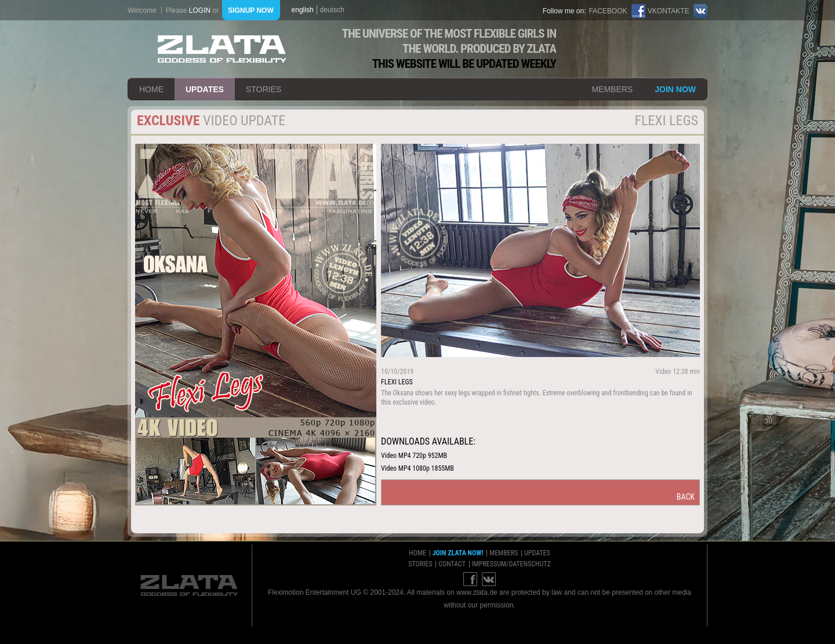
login (200, 10)
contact (452, 564)
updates (205, 89)
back (686, 497)
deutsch (332, 10)
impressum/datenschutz (511, 564)
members (612, 89)
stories (264, 89)
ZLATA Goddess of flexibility (222, 49)
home (151, 89)
